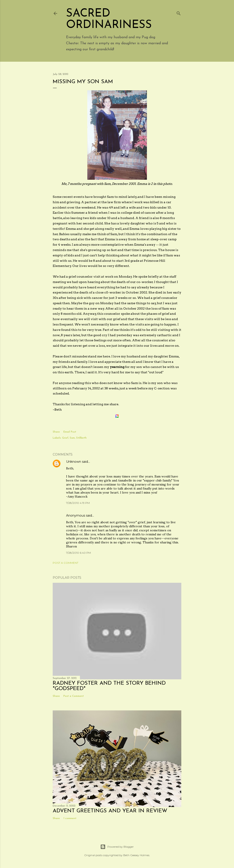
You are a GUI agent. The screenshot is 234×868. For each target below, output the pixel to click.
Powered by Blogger (117, 847)
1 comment (70, 818)
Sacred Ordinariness (109, 19)
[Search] (179, 12)
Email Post (70, 432)
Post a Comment (66, 563)
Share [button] (56, 432)
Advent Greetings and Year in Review (110, 811)
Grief (65, 438)
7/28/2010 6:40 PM (78, 553)
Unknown (74, 462)
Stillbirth (81, 438)
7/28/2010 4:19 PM (78, 503)
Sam (72, 438)
